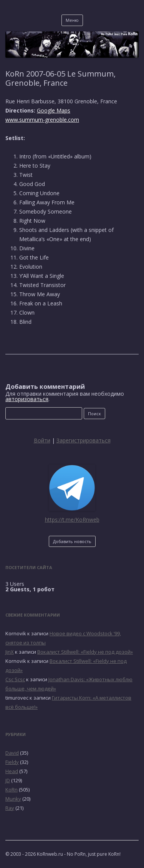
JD (8, 780)
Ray (10, 808)
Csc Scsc (15, 679)
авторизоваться (27, 399)
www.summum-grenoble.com (42, 120)
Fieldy (12, 762)
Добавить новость (72, 541)
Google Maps (54, 110)
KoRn (12, 790)
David (12, 753)
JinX (10, 652)
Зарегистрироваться (84, 440)
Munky (13, 799)
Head (12, 771)
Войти (42, 440)
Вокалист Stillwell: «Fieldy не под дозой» (85, 652)
